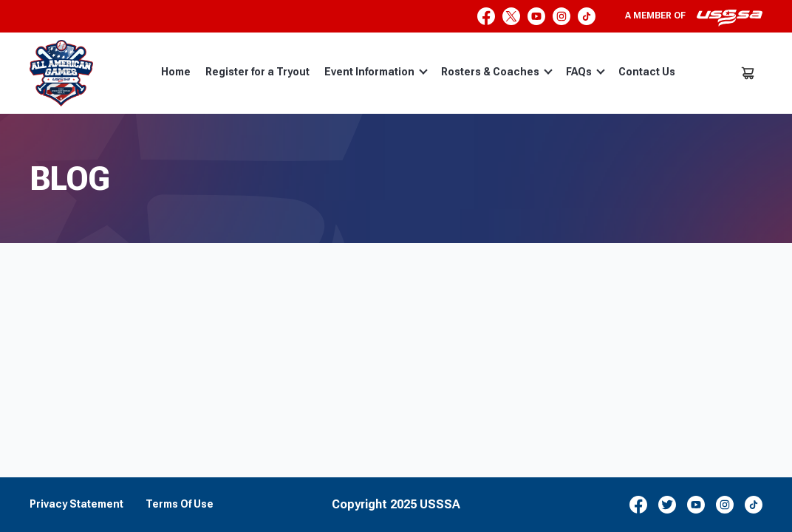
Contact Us (647, 72)
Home (176, 72)
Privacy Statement (76, 504)
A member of (694, 18)
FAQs (586, 72)
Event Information (376, 72)
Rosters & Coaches (497, 72)
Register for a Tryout (257, 72)
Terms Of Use (180, 504)
